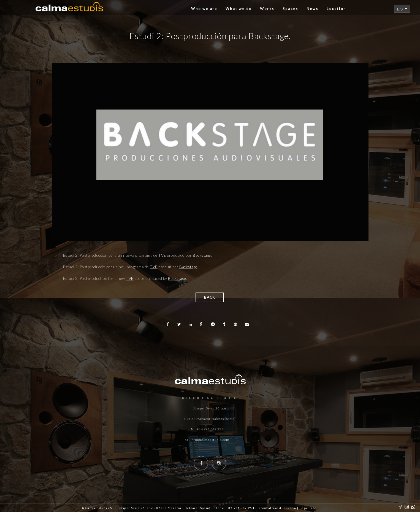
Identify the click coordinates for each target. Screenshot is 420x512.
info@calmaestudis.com (210, 440)
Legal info (308, 508)
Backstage (202, 255)
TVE (162, 255)
